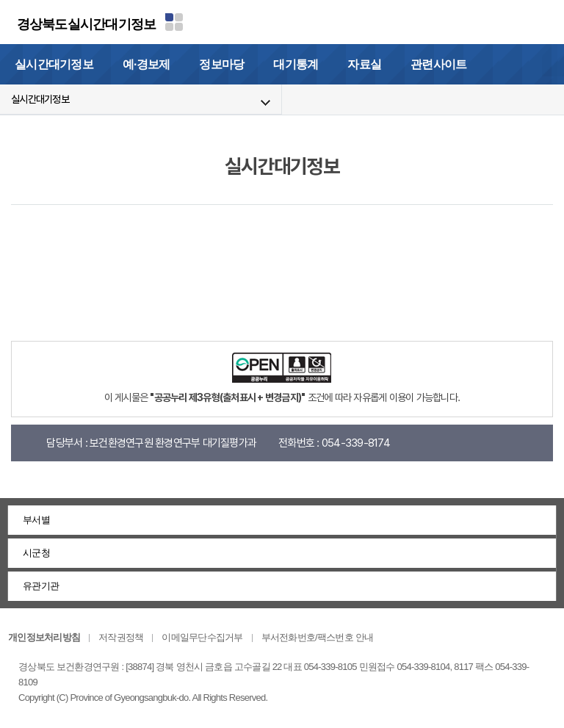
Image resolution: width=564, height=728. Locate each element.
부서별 (36, 520)
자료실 (364, 64)
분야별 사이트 (174, 22)
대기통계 (296, 64)
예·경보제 (147, 64)
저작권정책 (121, 637)
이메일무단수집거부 (202, 637)
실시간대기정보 (54, 64)
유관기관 (41, 586)
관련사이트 (438, 64)
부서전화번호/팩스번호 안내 (318, 637)
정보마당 (221, 64)
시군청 (36, 553)
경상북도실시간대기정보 (87, 24)
